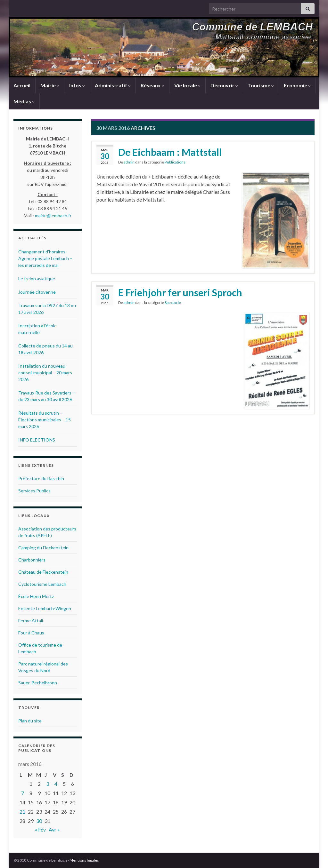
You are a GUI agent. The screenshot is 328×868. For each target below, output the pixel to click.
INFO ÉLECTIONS (37, 440)
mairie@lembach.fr (53, 215)
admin (129, 162)
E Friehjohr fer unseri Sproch (180, 292)
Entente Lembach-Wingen (45, 608)
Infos (77, 85)
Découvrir (224, 85)
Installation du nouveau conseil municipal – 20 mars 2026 (45, 373)
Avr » (54, 829)
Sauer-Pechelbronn (38, 683)
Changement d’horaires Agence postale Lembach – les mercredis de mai (45, 258)
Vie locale (187, 85)
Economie (297, 85)
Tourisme (261, 85)
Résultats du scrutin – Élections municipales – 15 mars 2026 (45, 420)
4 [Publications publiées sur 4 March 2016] (56, 784)
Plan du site (30, 721)
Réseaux (152, 85)
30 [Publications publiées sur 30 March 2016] (39, 821)
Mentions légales (84, 860)
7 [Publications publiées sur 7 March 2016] (23, 793)
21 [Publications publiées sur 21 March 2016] (22, 812)
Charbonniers (32, 560)
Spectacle (173, 303)
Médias (24, 101)
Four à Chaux (31, 633)
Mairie (50, 85)
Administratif (113, 85)
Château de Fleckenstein (43, 572)
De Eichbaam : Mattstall (170, 152)
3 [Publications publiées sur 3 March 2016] (48, 784)
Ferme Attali (31, 621)
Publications (175, 162)
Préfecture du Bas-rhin (41, 478)
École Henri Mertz (36, 596)
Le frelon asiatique (37, 279)
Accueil (22, 85)
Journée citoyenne (37, 292)
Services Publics (34, 491)
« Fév (40, 829)
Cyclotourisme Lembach (42, 584)
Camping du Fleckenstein (43, 548)
